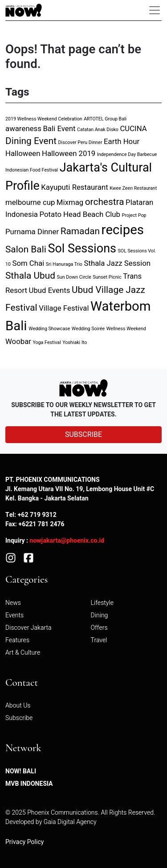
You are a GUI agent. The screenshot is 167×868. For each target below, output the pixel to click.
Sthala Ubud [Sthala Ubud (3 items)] (30, 276)
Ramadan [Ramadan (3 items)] (80, 231)
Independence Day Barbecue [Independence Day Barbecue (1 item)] (127, 154)
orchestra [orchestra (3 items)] (105, 202)
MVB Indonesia (29, 784)
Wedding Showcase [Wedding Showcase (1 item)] (49, 329)
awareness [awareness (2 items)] (23, 129)
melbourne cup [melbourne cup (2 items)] (30, 202)
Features (17, 640)
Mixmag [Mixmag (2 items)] (70, 202)
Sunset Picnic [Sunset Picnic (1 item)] (107, 277)
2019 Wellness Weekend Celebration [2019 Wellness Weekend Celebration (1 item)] (44, 119)
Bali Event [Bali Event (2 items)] (59, 129)
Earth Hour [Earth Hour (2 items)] (122, 142)
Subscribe (19, 718)
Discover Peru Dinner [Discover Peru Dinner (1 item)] (80, 142)
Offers (99, 628)
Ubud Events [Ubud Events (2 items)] (50, 290)
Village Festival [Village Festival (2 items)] (64, 308)
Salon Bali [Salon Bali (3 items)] (26, 250)
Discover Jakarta (29, 628)
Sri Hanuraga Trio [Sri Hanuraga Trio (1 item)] (64, 264)
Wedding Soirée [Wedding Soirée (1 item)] (88, 329)
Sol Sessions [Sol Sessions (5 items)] (82, 249)
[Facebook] (29, 558)
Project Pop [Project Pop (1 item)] (134, 215)
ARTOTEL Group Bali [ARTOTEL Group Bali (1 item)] (105, 119)
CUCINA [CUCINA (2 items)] (133, 129)
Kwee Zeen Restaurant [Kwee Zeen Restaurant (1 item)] (133, 188)
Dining (100, 615)
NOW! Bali (21, 771)
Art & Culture (23, 653)
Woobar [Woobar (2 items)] (18, 342)
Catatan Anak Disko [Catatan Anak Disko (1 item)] (98, 130)
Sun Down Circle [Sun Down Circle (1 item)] (74, 277)
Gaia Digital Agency (70, 822)
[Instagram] (11, 558)
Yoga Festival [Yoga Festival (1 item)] (47, 342)
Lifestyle (102, 603)
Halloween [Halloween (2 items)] (23, 154)
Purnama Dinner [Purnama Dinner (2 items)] (32, 232)
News (13, 603)
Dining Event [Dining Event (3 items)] (31, 141)
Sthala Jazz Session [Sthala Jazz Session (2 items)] (117, 263)
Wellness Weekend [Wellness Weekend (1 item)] (126, 329)
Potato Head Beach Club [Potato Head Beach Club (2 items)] (80, 214)
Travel (99, 640)
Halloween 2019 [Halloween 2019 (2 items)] (69, 154)
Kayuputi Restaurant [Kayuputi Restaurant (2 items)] (74, 187)
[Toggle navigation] (155, 10)
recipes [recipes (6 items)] (123, 230)
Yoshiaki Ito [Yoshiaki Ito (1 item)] (75, 342)
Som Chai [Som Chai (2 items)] (28, 263)
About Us (18, 706)
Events (14, 615)
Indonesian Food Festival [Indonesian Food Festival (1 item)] (32, 170)
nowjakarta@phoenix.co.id (67, 541)
